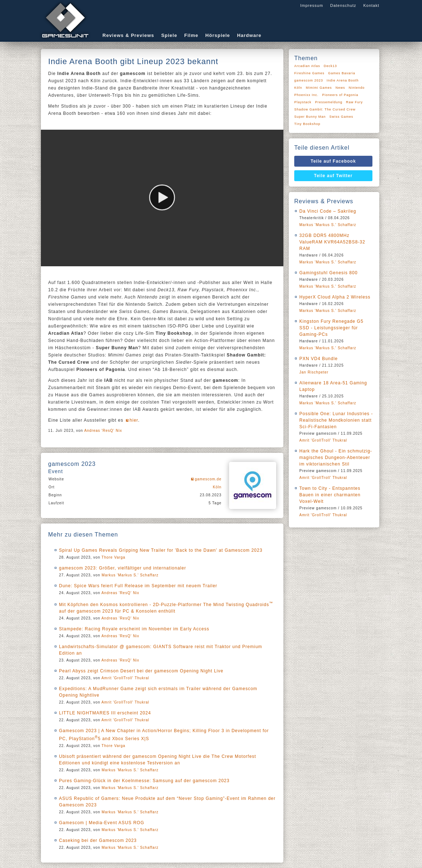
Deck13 (331, 66)
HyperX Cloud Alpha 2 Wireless (335, 297)
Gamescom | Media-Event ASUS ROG (102, 823)
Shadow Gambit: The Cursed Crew (325, 109)
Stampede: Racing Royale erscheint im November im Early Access (134, 629)
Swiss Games (341, 117)
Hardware (249, 35)
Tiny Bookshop (307, 124)
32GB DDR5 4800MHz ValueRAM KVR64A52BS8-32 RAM (332, 242)
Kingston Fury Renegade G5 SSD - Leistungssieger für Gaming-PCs (331, 328)
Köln (217, 487)
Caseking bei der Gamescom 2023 (98, 840)
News (340, 88)
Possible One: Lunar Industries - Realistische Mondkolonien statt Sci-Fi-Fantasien (336, 420)
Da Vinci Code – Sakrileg (328, 211)
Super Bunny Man (310, 117)
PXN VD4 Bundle (318, 359)
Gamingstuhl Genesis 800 (328, 273)
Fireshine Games (309, 73)
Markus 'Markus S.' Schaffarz (130, 575)
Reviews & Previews (128, 35)
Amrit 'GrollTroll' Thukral (125, 678)
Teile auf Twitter (334, 176)
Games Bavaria (342, 73)
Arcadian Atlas (307, 66)
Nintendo (357, 88)
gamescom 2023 (309, 80)
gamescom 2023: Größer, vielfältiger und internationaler (123, 568)
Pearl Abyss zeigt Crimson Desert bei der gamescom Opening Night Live (141, 671)
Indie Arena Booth (343, 80)
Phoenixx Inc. (306, 95)
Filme (191, 35)
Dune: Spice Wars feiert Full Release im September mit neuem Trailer (138, 586)
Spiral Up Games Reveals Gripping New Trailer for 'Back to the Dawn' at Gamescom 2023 (161, 550)
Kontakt (371, 5)
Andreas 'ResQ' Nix (103, 431)
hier (134, 420)
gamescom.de (208, 479)
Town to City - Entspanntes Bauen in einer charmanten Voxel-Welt (330, 495)
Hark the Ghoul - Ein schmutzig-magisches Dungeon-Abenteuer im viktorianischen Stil (336, 458)
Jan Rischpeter (314, 372)
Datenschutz (343, 5)
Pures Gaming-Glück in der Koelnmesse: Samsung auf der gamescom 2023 (144, 781)
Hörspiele (218, 35)
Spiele (169, 35)
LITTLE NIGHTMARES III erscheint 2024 (105, 713)
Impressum (311, 5)
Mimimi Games (319, 88)
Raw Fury (355, 102)
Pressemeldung (329, 102)
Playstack (303, 102)
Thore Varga (114, 557)
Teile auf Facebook (333, 161)
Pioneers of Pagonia (340, 95)
